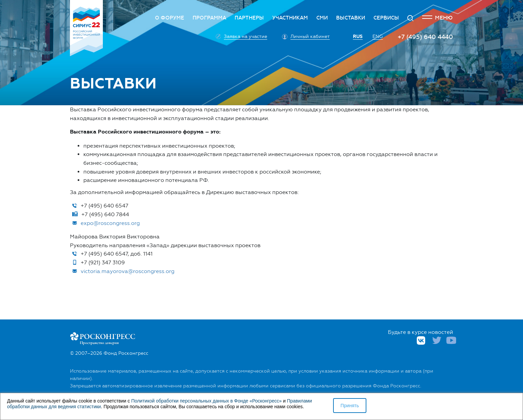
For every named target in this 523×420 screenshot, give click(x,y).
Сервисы (386, 18)
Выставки (351, 18)
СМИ (322, 18)
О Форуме (170, 18)
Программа (209, 18)
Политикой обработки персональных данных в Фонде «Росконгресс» (206, 401)
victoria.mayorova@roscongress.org (128, 271)
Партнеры (249, 18)
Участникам (290, 18)
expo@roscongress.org (110, 223)
